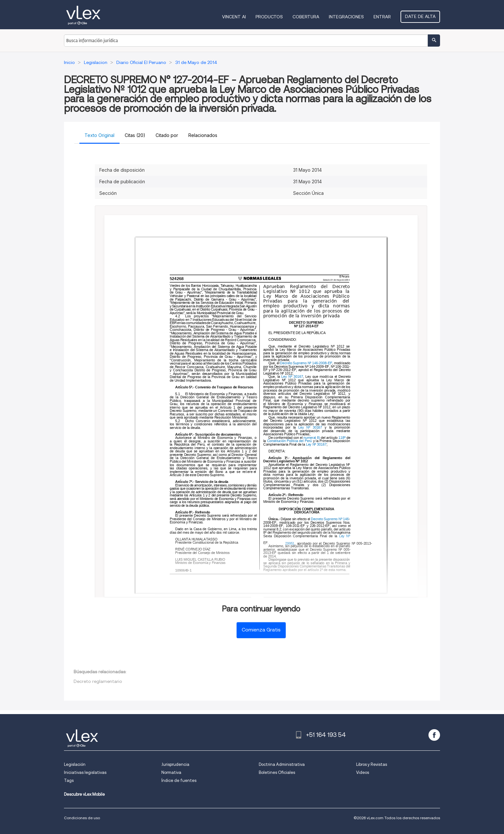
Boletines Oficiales (277, 772)
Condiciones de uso (82, 818)
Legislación (75, 764)
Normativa (171, 772)
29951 (290, 544)
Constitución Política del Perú (289, 441)
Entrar (382, 17)
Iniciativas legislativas (85, 772)
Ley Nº (345, 536)
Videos (363, 772)
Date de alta (420, 16)
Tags (69, 780)
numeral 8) (312, 438)
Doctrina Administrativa (282, 764)
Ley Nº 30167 (292, 377)
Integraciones (346, 17)
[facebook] (434, 735)
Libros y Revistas (372, 764)
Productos (269, 17)
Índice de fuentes (179, 780)
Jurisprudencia (175, 764)
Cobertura (306, 17)
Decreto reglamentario (98, 681)
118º (342, 438)
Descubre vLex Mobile (84, 794)
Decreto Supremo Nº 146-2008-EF (306, 363)
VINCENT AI (234, 17)
